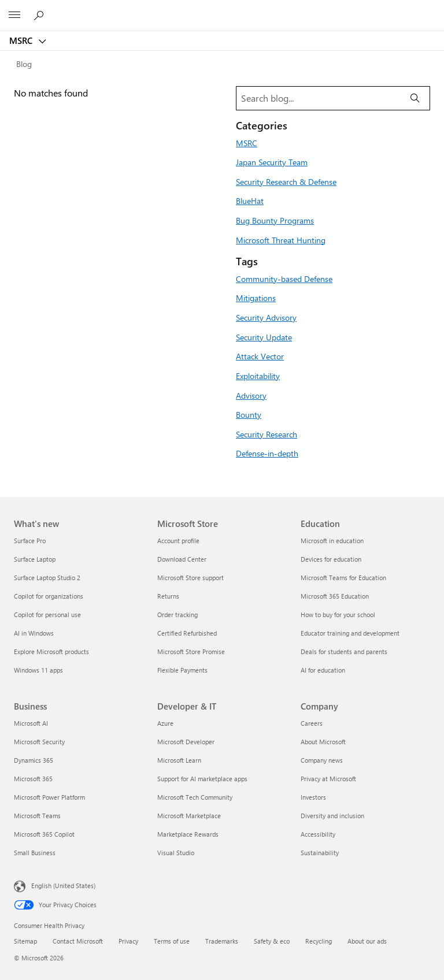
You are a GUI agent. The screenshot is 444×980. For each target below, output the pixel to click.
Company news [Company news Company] (322, 760)
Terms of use (172, 941)
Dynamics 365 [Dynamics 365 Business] (34, 760)
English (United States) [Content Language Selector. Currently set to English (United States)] (63, 886)
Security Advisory (266, 317)
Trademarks (222, 941)
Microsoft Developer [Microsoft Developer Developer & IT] (186, 742)
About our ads (367, 941)
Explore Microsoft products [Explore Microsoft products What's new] (51, 652)
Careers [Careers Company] (312, 723)
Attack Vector (260, 356)
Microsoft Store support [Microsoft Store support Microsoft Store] (190, 578)
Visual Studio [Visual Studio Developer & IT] (176, 853)
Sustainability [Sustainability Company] (320, 853)
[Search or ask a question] (40, 15)
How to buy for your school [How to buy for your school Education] (338, 615)
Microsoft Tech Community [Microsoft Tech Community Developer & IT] (195, 797)
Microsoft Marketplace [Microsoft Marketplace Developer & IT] (189, 816)
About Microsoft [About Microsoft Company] (323, 742)
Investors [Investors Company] (313, 797)
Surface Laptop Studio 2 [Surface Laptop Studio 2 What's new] (47, 578)
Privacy (128, 941)
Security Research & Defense (286, 181)
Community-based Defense (284, 279)
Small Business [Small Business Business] (35, 853)
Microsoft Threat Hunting (281, 240)
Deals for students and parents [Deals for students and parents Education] (344, 652)
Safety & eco (272, 941)
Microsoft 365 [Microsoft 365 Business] (33, 779)
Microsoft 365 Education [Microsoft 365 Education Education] (335, 596)
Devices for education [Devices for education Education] (331, 559)
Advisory (251, 395)
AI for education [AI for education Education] (323, 670)
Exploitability (258, 376)
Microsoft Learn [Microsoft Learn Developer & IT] (179, 760)
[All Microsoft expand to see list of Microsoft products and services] (14, 16)
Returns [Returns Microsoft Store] (168, 596)
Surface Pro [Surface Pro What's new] (30, 541)
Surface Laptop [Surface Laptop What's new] (35, 559)
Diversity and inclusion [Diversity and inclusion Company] (332, 816)
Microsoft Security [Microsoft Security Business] (39, 742)
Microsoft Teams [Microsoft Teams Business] (37, 816)
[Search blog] (319, 98)
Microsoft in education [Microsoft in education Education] (332, 541)
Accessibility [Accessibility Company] (318, 834)
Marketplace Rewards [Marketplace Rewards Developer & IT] (188, 834)
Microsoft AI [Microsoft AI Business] (31, 723)
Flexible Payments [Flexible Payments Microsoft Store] (182, 670)
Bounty (249, 414)
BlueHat (250, 201)
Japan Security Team (272, 162)
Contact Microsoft (78, 941)
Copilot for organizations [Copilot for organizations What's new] (49, 596)
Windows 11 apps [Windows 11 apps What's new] (38, 670)
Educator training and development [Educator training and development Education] (350, 633)
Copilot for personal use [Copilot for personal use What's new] (47, 615)
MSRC (22, 40)
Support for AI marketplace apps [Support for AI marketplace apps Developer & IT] (202, 779)
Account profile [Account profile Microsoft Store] (178, 541)
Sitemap (25, 941)
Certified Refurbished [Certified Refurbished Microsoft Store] (187, 633)
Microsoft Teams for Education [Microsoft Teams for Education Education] (343, 578)
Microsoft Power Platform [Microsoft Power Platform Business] (49, 797)
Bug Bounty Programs (275, 220)
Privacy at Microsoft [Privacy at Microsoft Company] (328, 779)
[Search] (415, 98)
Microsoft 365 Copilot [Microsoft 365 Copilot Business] (44, 834)
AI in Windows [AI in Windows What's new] (34, 633)
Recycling (319, 941)
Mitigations (256, 298)
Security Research (267, 434)
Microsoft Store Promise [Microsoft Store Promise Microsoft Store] (191, 652)
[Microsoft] (221, 9)
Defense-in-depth (267, 453)
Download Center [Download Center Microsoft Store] (182, 559)
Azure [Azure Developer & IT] (165, 723)
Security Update (264, 337)
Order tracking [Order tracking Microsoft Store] (177, 615)
